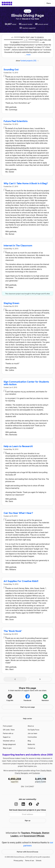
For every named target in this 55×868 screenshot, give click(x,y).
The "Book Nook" (13, 631)
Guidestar (36, 773)
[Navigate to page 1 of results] (15, 679)
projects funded (40, 780)
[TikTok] (38, 804)
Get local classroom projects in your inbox (28, 810)
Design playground (9, 744)
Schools (39, 861)
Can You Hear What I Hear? (18, 513)
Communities (32, 737)
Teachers (26, 833)
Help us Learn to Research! (18, 446)
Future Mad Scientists (16, 121)
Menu (49, 3)
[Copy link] (10, 697)
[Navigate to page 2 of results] (40, 679)
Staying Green (11, 303)
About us (31, 726)
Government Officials (34, 836)
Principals (36, 833)
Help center (27, 719)
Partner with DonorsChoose (27, 852)
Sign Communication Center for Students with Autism (26, 383)
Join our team (32, 733)
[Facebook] (30, 804)
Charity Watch (46, 771)
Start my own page (28, 707)
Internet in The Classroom (18, 246)
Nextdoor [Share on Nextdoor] (45, 697)
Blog (29, 741)
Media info (31, 744)
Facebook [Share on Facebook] (27, 698)
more (28, 55)
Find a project (7, 726)
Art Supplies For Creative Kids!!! (21, 581)
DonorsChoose (7, 4)
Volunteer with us (9, 741)
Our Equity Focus (33, 730)
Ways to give (7, 748)
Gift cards (6, 730)
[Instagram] (16, 804)
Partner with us (8, 733)
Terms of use (29, 861)
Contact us (31, 748)
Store (13, 730)
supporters (15, 780)
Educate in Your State (31, 19)
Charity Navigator (21, 773)
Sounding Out (11, 70)
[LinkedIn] (23, 804)
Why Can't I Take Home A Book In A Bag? (26, 183)
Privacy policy (18, 861)
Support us (7, 737)
